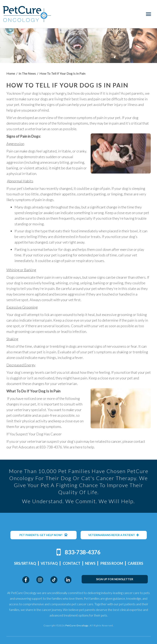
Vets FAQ (49, 563)
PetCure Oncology (27, 14)
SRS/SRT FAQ (25, 563)
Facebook (26, 580)
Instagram (40, 580)
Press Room (112, 563)
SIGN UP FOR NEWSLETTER (115, 579)
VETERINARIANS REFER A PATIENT (114, 535)
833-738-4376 (83, 552)
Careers (135, 563)
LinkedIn (68, 580)
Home (11, 73)
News (90, 563)
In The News (27, 73)
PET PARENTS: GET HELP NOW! (44, 535)
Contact (72, 563)
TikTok (54, 580)
